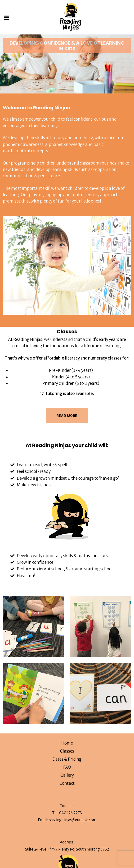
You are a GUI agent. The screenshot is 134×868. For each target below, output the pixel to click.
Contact (67, 783)
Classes (67, 751)
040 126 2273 (71, 813)
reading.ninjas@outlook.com (73, 820)
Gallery (67, 775)
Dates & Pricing (67, 759)
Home (67, 743)
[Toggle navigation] (7, 17)
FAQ (67, 767)
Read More (67, 416)
